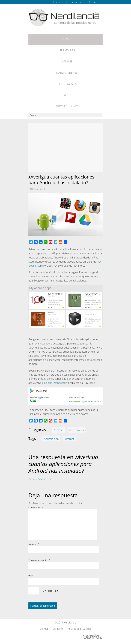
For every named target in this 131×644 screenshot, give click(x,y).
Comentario (36, 507)
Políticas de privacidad (79, 629)
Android (59, 430)
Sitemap (44, 629)
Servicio (67, 39)
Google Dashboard (55, 383)
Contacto (94, 2)
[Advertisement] (65, 147)
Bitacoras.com (45, 479)
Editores (58, 2)
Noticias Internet (67, 73)
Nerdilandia (70, 623)
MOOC (67, 95)
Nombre (34, 544)
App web (67, 61)
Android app (51, 439)
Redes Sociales (67, 84)
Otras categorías (67, 106)
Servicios (76, 2)
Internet (69, 439)
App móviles (67, 50)
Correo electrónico (39, 560)
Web (31, 576)
